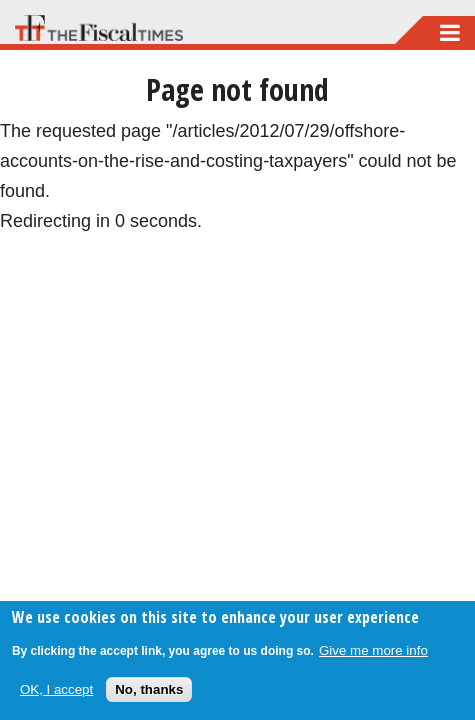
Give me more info (373, 650)
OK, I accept (56, 689)
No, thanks (149, 689)
